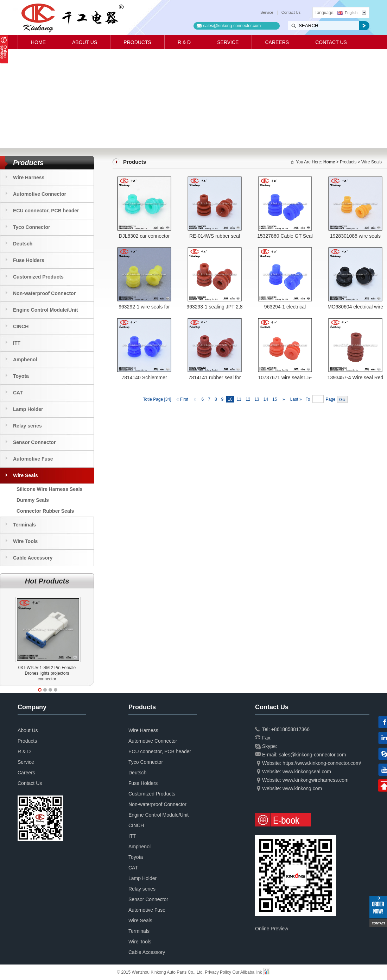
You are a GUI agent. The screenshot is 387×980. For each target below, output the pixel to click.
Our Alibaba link (247, 972)
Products (137, 42)
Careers (277, 42)
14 (266, 399)
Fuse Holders (29, 260)
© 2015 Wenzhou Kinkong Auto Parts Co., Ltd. (161, 972)
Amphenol (25, 360)
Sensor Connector (34, 442)
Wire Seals (26, 475)
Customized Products (38, 277)
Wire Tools (25, 541)
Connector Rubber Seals (45, 511)
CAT (18, 393)
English (347, 13)
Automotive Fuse (33, 459)
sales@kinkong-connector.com (232, 26)
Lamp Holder (28, 409)
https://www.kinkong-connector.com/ (322, 763)
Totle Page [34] (157, 399)
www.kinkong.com (302, 788)
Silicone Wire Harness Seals (49, 489)
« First (182, 399)
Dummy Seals (33, 500)
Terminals (24, 525)
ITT (17, 343)
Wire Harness (29, 177)
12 (248, 399)
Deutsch (23, 244)
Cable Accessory (33, 558)
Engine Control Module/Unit (45, 310)
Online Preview (272, 929)
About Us (85, 42)
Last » (297, 399)
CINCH (21, 326)
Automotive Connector (40, 194)
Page (331, 399)
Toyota (21, 376)
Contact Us (291, 12)
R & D (184, 42)
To (308, 399)
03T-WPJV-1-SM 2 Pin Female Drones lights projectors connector (47, 673)
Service (267, 12)
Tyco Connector (32, 227)
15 (275, 399)
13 (257, 399)
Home (38, 42)
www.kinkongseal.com (307, 772)
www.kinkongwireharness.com (316, 780)
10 (230, 399)
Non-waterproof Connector (44, 293)
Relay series (27, 426)
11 (239, 399)
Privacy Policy (218, 972)
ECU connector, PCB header (46, 211)
